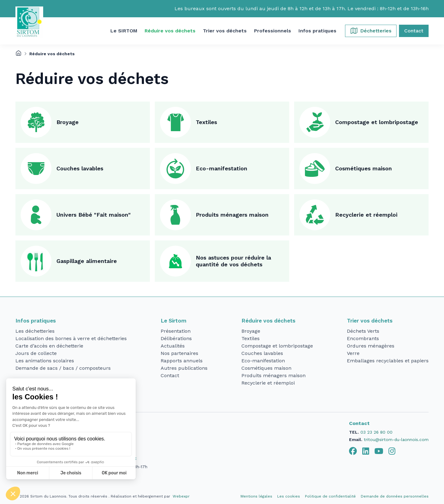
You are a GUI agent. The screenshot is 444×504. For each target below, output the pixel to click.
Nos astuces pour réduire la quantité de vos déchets (233, 261)
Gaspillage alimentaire (87, 261)
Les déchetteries (35, 331)
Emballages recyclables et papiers (388, 361)
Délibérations (176, 338)
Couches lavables (80, 168)
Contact (170, 375)
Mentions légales (256, 496)
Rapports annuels (182, 361)
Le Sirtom (174, 321)
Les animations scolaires (45, 361)
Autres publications (184, 368)
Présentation (176, 331)
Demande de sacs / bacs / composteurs (63, 368)
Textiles (206, 122)
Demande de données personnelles (395, 496)
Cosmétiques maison (364, 168)
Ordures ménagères (371, 346)
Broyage (68, 122)
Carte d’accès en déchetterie (49, 346)
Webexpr (181, 496)
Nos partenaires (179, 353)
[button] (124, 31)
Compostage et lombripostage (377, 122)
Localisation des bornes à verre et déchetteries (71, 338)
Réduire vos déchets (268, 321)
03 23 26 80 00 (376, 432)
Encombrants (363, 338)
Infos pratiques (36, 321)
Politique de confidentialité (330, 496)
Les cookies (289, 496)
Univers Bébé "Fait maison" (94, 215)
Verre (353, 353)
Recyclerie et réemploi (366, 215)
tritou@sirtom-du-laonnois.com (396, 439)
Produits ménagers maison (232, 215)
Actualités (173, 346)
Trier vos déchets (370, 321)
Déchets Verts (363, 331)
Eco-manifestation (222, 168)
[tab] (353, 451)
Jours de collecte (36, 353)
